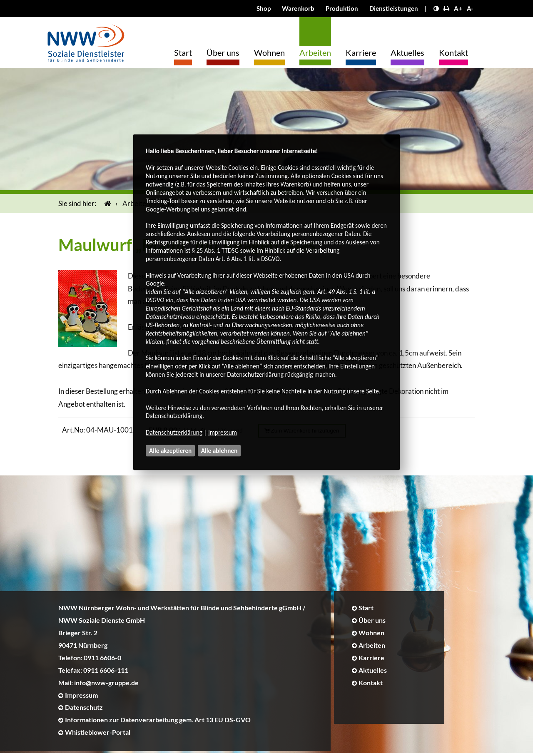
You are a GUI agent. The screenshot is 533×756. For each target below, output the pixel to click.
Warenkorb (298, 8)
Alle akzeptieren (170, 451)
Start (183, 52)
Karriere (361, 52)
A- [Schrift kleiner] (470, 8)
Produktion (342, 8)
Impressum (223, 432)
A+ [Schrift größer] (458, 8)
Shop (264, 8)
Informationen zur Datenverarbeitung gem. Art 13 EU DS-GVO (158, 722)
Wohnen (269, 52)
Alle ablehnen (219, 451)
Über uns (223, 52)
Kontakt (453, 52)
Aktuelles (407, 52)
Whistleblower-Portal (98, 735)
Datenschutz (84, 710)
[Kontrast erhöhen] (436, 8)
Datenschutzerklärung (174, 432)
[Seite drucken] (446, 8)
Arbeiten (315, 52)
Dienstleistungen (394, 8)
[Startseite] (106, 206)
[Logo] (86, 41)
